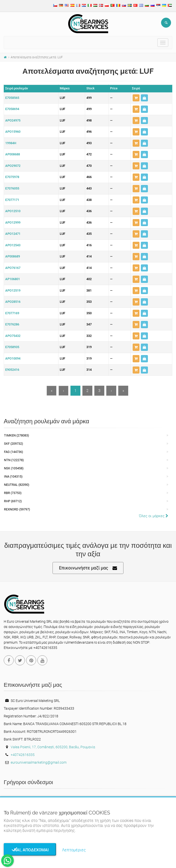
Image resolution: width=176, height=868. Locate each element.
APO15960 (13, 132)
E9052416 (12, 370)
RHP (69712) (13, 501)
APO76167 (13, 268)
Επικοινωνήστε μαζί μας (88, 568)
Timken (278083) (17, 435)
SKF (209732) (14, 444)
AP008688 (13, 154)
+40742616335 (23, 755)
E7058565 (12, 98)
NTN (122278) (14, 460)
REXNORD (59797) (17, 509)
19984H (11, 143)
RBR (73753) (13, 493)
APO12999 (13, 222)
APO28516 (13, 302)
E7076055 (12, 188)
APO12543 (13, 245)
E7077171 (12, 200)
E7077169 (12, 313)
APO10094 (13, 358)
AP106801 (13, 279)
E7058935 (12, 347)
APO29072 (13, 166)
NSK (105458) (14, 468)
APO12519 (13, 290)
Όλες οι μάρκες (154, 516)
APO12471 (13, 234)
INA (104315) (13, 476)
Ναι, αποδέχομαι (30, 850)
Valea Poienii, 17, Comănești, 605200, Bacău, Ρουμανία (53, 747)
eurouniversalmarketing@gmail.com (39, 762)
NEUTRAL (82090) (17, 485)
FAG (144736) (14, 452)
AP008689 (13, 256)
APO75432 (13, 336)
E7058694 (12, 109)
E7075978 (12, 177)
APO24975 (13, 120)
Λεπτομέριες (74, 850)
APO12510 (13, 211)
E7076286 (12, 324)
